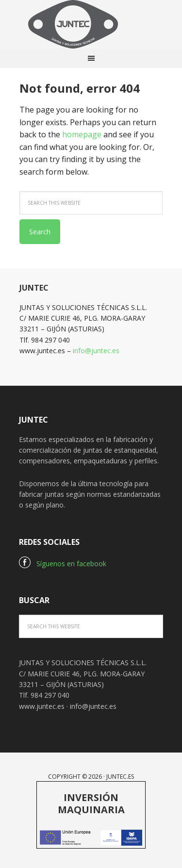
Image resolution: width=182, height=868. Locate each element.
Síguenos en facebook (63, 564)
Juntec (91, 24)
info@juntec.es (96, 351)
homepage (82, 134)
